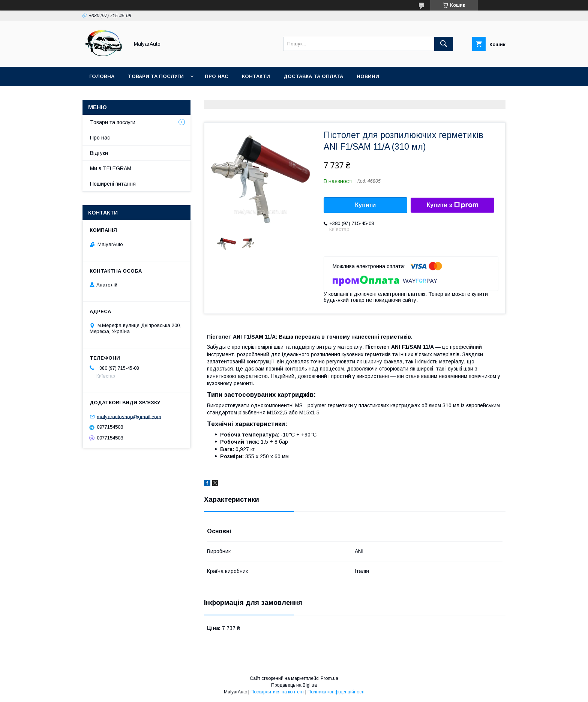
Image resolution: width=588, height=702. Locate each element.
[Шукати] (444, 44)
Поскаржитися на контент (277, 692)
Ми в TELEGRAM (111, 168)
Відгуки (99, 153)
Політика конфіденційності (336, 692)
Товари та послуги (156, 76)
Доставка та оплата (313, 76)
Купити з (452, 205)
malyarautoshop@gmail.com (129, 416)
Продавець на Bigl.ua (294, 685)
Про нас (217, 76)
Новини (368, 76)
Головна (102, 76)
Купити (366, 205)
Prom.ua (329, 678)
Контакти (256, 76)
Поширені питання (113, 184)
